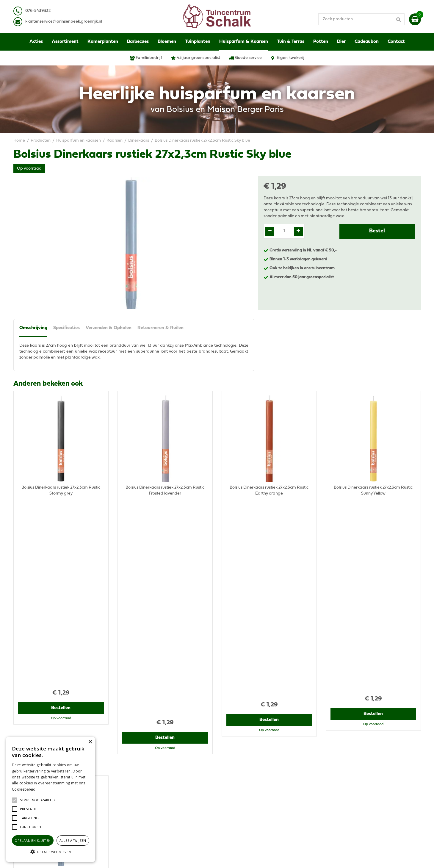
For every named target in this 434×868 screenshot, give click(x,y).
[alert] (51, 799)
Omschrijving (33, 328)
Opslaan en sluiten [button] (33, 840)
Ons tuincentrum (341, 799)
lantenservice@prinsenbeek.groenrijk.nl (65, 22)
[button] (38, 800)
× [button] (90, 742)
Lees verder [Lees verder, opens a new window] (48, 789)
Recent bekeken (39, 550)
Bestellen (61, 520)
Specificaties (66, 328)
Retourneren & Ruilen (160, 328)
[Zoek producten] (361, 19)
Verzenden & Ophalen (109, 328)
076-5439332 (135, 770)
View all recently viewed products (45, 716)
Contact (333, 793)
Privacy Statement (343, 761)
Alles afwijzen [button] (73, 840)
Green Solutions (240, 857)
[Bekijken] (415, 19)
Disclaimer (336, 767)
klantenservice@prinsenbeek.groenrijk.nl (161, 776)
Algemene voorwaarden (349, 755)
